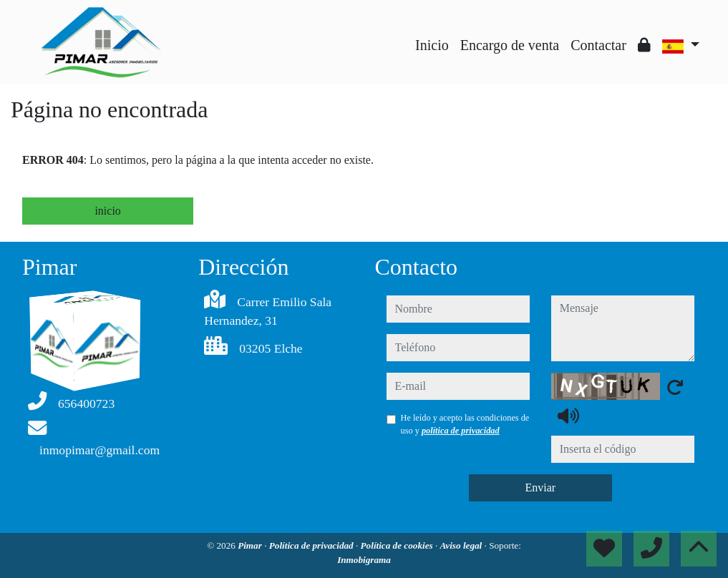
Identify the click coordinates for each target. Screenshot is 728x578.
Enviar (540, 488)
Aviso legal (462, 545)
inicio (107, 211)
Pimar (251, 545)
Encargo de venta (510, 45)
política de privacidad (461, 431)
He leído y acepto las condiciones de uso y (465, 424)
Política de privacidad (312, 545)
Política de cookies (398, 545)
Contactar (598, 45)
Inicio (432, 45)
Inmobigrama (364, 560)
